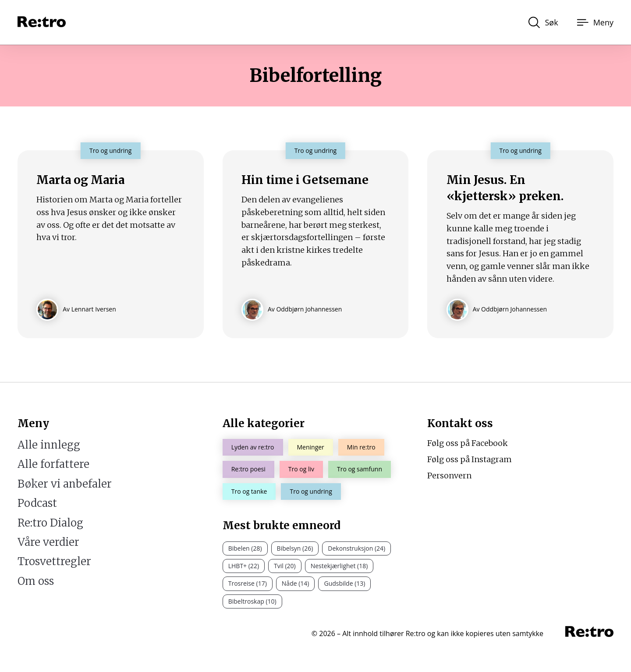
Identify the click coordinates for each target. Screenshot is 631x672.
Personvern (449, 476)
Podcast (37, 503)
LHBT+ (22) (244, 566)
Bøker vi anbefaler (65, 484)
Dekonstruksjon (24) (356, 548)
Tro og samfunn (360, 469)
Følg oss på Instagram (470, 459)
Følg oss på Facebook (468, 443)
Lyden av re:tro (253, 447)
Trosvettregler (54, 561)
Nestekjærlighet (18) (339, 566)
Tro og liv (301, 469)
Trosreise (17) (248, 583)
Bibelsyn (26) (295, 548)
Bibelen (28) (245, 548)
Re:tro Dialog (50, 523)
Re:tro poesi (248, 469)
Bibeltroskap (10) (252, 601)
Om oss (36, 581)
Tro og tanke (249, 491)
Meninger (311, 447)
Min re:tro (361, 447)
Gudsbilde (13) (344, 583)
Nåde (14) (296, 583)
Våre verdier (48, 542)
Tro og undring (311, 491)
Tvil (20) (285, 566)
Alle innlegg (49, 445)
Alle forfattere (53, 464)
